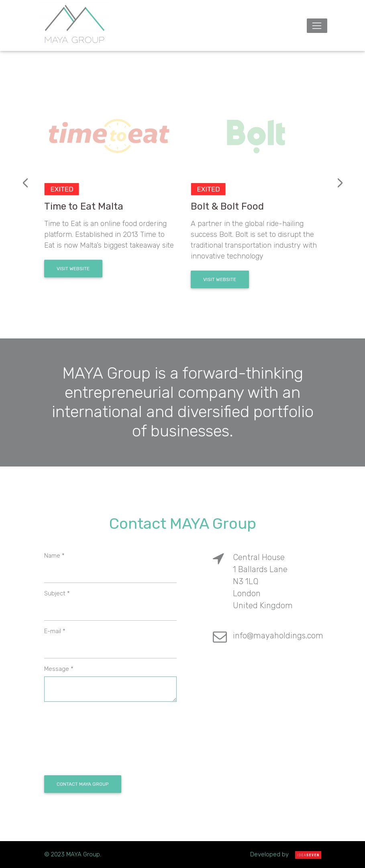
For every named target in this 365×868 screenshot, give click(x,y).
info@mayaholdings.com (278, 636)
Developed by (286, 854)
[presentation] (25, 183)
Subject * (57, 593)
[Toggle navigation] (317, 26)
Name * (54, 556)
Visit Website (73, 269)
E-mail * (55, 631)
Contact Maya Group (83, 784)
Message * (59, 669)
